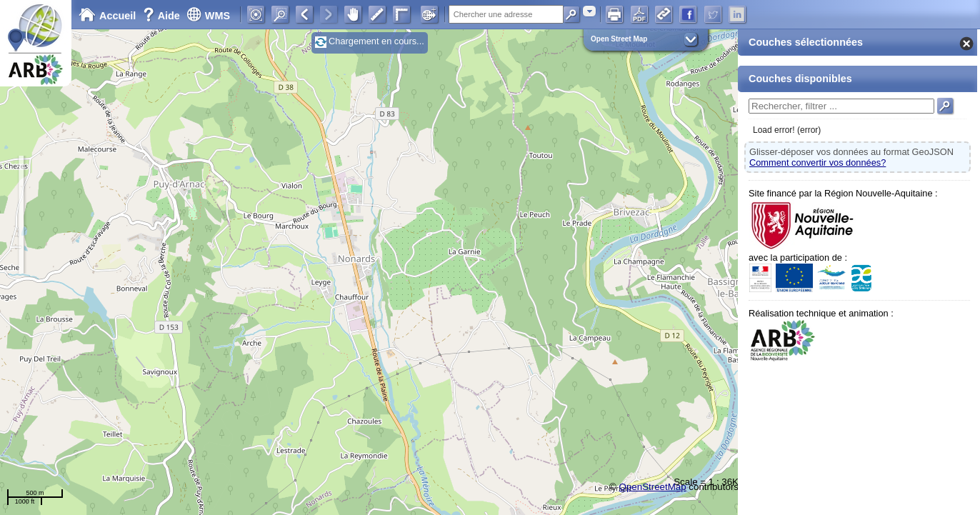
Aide (163, 16)
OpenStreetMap (653, 487)
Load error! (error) (787, 130)
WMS (208, 16)
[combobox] (589, 11)
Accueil (107, 16)
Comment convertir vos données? (817, 162)
